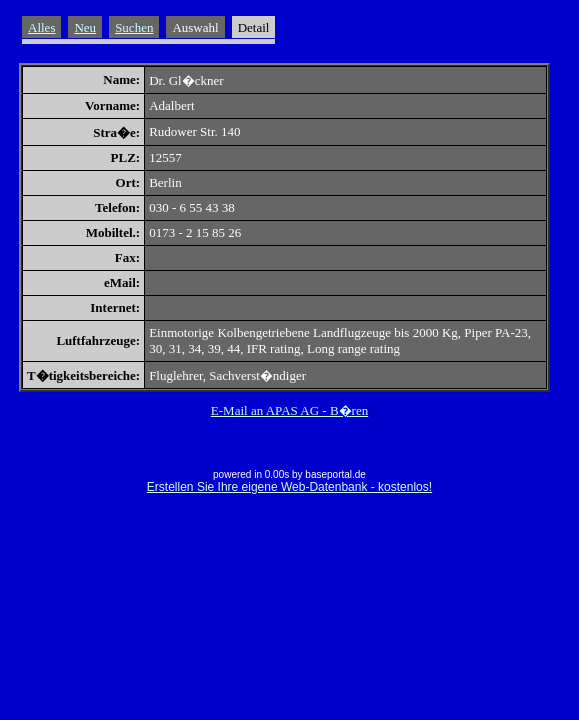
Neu (85, 27)
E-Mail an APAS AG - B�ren (289, 410)
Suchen (134, 27)
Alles (41, 27)
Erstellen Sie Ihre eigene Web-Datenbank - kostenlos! (289, 487)
